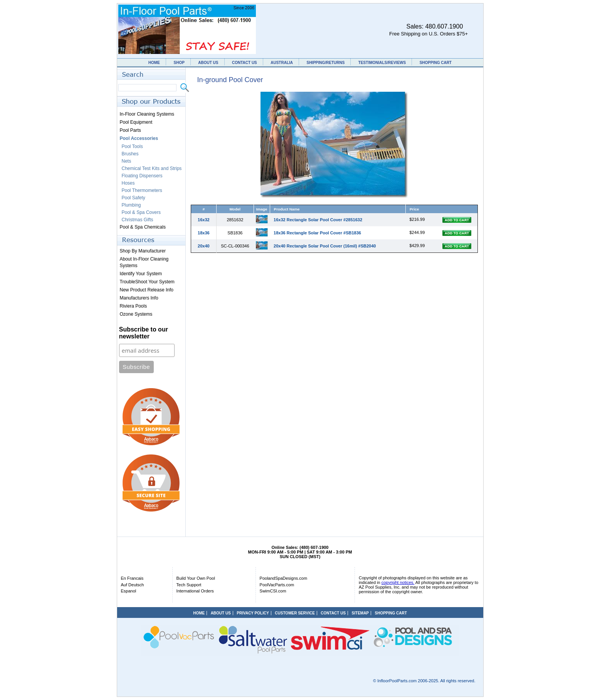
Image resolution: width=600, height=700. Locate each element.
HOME (154, 63)
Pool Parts (130, 130)
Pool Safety (134, 198)
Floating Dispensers (142, 176)
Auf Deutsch (133, 585)
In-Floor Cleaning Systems (147, 114)
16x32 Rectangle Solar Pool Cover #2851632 (318, 220)
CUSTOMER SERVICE (295, 613)
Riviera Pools (134, 306)
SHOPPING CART (436, 63)
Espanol (129, 591)
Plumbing (131, 205)
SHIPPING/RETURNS (325, 63)
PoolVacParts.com (277, 585)
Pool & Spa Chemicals (143, 227)
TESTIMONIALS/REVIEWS (382, 63)
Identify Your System (141, 274)
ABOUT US (208, 63)
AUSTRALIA (282, 63)
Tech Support (189, 585)
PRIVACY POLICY (253, 613)
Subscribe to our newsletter (144, 333)
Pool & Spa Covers (141, 212)
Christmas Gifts (138, 220)
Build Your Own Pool (196, 578)
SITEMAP (360, 613)
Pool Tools (132, 146)
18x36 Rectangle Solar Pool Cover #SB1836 (317, 233)
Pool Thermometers (142, 190)
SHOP (179, 63)
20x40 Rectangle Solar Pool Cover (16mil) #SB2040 (325, 246)
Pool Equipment (136, 122)
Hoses (128, 183)
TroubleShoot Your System (147, 282)
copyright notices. (398, 582)
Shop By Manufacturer (143, 251)
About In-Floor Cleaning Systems (144, 262)
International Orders (195, 591)
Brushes (130, 154)
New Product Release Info (147, 290)
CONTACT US (245, 63)
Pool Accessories (139, 138)
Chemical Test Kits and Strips (152, 168)
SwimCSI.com (273, 591)
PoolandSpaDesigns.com (284, 578)
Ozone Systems (136, 314)
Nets (127, 161)
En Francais (132, 578)
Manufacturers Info (139, 298)
